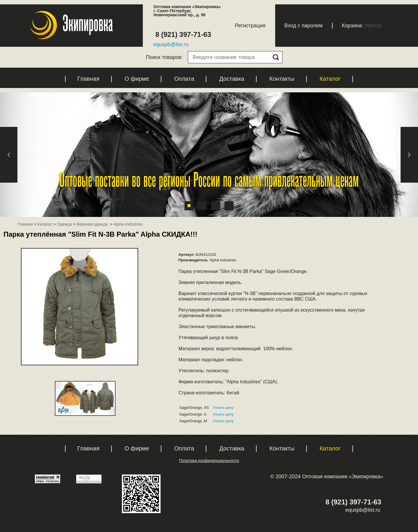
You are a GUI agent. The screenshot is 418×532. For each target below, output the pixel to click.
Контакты (282, 79)
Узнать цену (223, 408)
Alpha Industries (128, 224)
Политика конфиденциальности (209, 461)
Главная (88, 79)
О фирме (137, 79)
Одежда (64, 224)
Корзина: (353, 26)
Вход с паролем (304, 26)
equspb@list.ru (171, 44)
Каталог (330, 79)
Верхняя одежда (93, 224)
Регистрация (250, 26)
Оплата (184, 79)
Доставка (232, 79)
